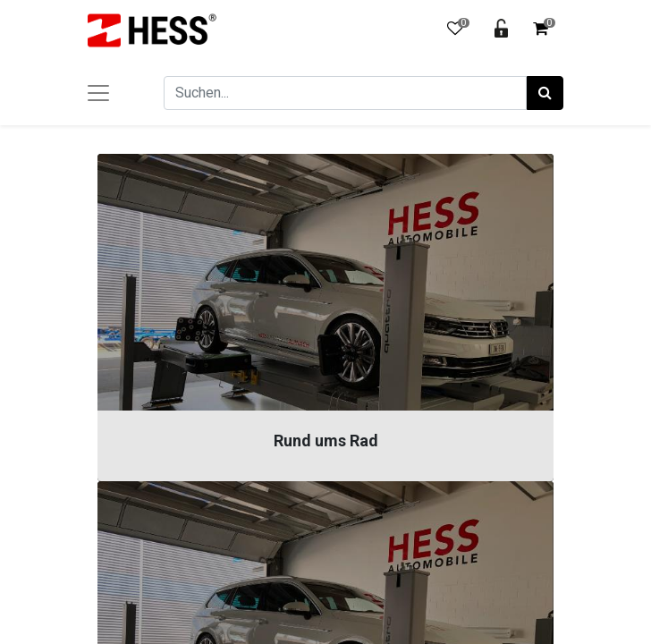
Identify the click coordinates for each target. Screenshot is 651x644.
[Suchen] (545, 93)
